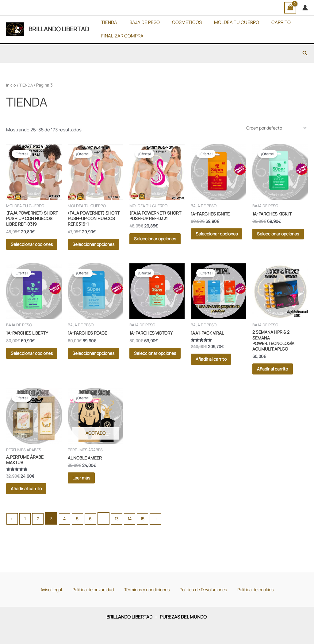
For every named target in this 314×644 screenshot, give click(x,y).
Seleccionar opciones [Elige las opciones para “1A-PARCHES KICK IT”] (274, 241)
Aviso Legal (54, 589)
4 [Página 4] (67, 543)
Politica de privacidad (93, 589)
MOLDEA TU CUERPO (226, 22)
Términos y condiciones (146, 589)
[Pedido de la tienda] (273, 128)
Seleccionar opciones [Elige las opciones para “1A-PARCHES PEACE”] (90, 372)
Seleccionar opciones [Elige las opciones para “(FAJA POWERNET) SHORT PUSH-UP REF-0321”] (151, 252)
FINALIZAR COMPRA (121, 36)
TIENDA (108, 22)
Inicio (11, 85)
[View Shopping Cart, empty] (290, 8)
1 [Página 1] (26, 543)
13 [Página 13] (122, 543)
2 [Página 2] (40, 543)
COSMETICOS (179, 22)
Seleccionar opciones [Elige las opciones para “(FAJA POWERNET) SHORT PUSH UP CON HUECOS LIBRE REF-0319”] (28, 252)
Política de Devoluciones (202, 589)
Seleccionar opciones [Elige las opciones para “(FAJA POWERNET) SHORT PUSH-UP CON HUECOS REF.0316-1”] (90, 252)
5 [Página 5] (81, 543)
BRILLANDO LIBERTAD (59, 29)
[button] (305, 53)
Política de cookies (253, 589)
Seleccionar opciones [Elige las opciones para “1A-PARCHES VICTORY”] (151, 372)
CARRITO (267, 22)
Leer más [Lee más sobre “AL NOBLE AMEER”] (87, 500)
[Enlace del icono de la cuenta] (305, 8)
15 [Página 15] (149, 543)
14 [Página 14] (135, 543)
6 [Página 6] (94, 543)
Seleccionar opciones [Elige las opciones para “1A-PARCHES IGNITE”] (213, 241)
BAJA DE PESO (140, 22)
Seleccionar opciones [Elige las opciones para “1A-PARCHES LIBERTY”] (28, 372)
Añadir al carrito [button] (216, 375)
